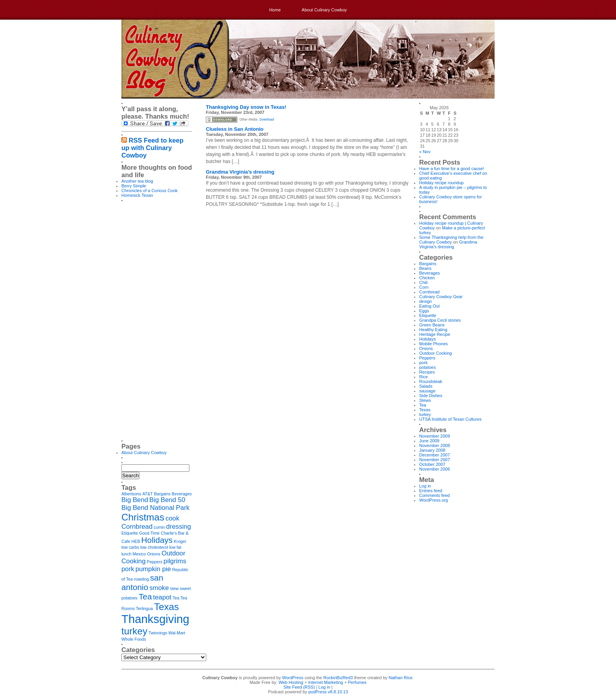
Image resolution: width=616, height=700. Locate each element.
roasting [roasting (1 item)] (141, 579)
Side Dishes (431, 396)
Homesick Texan (137, 195)
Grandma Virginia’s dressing (240, 172)
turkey (425, 414)
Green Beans (432, 325)
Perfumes (357, 682)
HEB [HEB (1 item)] (136, 541)
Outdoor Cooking (435, 353)
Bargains (428, 264)
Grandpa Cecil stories (440, 320)
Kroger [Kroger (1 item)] (180, 541)
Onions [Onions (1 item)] (154, 554)
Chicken (427, 278)
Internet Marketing (326, 682)
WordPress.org (434, 500)
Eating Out (429, 306)
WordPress (293, 678)
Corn (424, 287)
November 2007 (434, 460)
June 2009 (429, 441)
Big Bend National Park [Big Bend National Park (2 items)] (155, 508)
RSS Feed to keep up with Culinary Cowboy (152, 148)
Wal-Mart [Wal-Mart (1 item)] (177, 633)
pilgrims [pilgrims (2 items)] (175, 561)
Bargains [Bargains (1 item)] (162, 494)
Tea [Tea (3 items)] (145, 596)
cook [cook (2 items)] (172, 518)
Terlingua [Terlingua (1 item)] (144, 608)
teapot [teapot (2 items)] (162, 597)
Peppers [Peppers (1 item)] (155, 562)
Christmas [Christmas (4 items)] (143, 517)
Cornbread (429, 292)
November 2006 (434, 469)
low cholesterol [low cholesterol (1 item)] (154, 547)
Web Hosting (291, 682)
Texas (425, 410)
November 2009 (434, 436)
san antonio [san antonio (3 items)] (142, 582)
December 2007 (434, 455)
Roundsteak (431, 381)
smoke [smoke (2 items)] (159, 588)
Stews (425, 400)
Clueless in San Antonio (235, 129)
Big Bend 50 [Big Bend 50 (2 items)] (167, 500)
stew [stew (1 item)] (174, 588)
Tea (423, 405)
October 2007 (432, 464)
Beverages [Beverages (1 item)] (182, 494)
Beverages (430, 273)
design (425, 301)
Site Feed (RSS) (299, 687)
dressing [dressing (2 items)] (179, 527)
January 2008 (432, 450)
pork (423, 363)
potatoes (427, 367)
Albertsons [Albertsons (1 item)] (131, 494)
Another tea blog (137, 181)
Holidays (427, 339)
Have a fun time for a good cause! (452, 169)
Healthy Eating (433, 330)
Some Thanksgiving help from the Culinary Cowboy (451, 240)
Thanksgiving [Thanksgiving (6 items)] (155, 619)
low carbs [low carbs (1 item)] (130, 547)
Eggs (424, 311)
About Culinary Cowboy (324, 10)
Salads (426, 386)
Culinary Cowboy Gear (441, 297)
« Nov (425, 152)
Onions (426, 348)
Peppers (427, 358)
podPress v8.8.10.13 (328, 692)
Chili (423, 282)
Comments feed (434, 495)
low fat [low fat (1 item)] (175, 547)
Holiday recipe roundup (441, 183)
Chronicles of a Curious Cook (149, 191)
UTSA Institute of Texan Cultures (450, 419)
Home (275, 10)
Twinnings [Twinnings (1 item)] (158, 633)
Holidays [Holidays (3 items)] (157, 540)
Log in (425, 486)
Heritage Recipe (435, 334)
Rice (423, 377)
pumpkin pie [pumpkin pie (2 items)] (153, 569)
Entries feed (431, 491)
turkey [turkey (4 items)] (134, 631)
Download (267, 120)
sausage (427, 391)
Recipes (427, 372)
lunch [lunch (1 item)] (126, 554)
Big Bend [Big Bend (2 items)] (135, 500)
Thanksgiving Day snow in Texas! (246, 107)
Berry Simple (134, 186)
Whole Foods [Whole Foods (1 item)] (134, 639)
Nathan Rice (401, 678)
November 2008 (434, 445)
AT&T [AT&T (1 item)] (147, 494)
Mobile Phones (434, 344)
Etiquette (428, 315)
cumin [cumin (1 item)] (159, 527)
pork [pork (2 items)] (128, 569)
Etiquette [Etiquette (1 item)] (130, 533)
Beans (425, 268)
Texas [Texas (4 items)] (166, 607)
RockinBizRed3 (338, 678)
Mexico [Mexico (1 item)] (139, 554)
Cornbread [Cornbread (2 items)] (137, 527)
